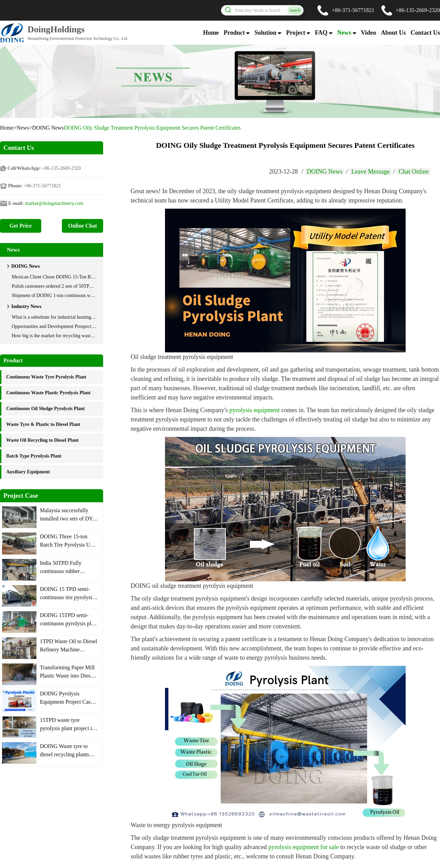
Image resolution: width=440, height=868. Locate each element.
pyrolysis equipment (255, 410)
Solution (265, 33)
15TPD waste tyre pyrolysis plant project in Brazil (67, 728)
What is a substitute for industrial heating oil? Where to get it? (71, 317)
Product (234, 33)
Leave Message (370, 172)
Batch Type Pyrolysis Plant (34, 456)
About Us (393, 33)
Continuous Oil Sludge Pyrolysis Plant (45, 409)
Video (368, 33)
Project (296, 33)
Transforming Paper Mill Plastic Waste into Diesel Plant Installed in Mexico (68, 676)
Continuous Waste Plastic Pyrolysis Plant (48, 393)
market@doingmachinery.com (54, 203)
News (344, 33)
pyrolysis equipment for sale (304, 847)
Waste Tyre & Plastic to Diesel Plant (43, 424)
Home (211, 33)
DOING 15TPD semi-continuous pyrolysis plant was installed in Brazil (69, 623)
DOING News (48, 128)
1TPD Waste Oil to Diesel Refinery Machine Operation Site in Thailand (69, 650)
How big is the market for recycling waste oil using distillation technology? (84, 336)
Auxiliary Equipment (28, 472)
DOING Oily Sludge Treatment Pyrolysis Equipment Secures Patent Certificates (152, 128)
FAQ (321, 33)
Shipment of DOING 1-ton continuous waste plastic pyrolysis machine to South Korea (95, 295)
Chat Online (414, 172)
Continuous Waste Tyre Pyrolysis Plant (46, 377)
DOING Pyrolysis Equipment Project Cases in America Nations (68, 702)
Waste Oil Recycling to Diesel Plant (42, 440)
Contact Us (426, 33)
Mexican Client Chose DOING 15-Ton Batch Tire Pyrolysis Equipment (80, 277)
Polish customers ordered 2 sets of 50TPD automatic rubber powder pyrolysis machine (95, 286)
